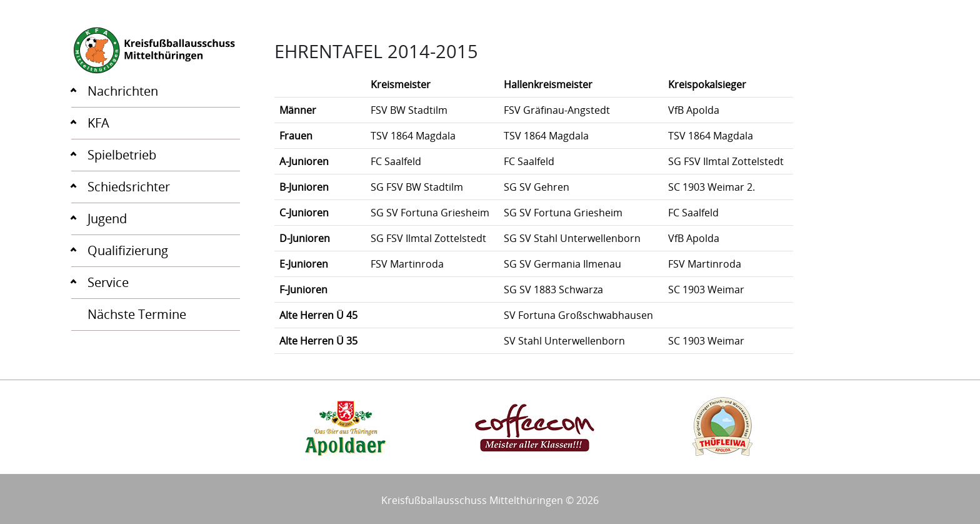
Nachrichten (123, 91)
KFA (98, 123)
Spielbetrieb (122, 155)
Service (108, 282)
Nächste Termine (137, 314)
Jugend (107, 219)
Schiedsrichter (129, 187)
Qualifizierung (128, 250)
